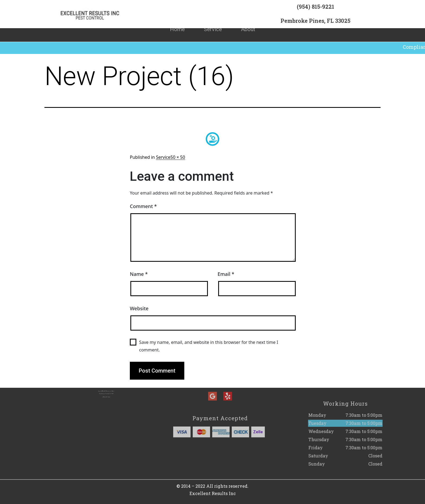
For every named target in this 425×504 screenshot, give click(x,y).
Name (139, 274)
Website (139, 308)
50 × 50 (178, 157)
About (248, 23)
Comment (143, 206)
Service (213, 23)
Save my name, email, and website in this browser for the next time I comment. (209, 346)
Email (226, 274)
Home (177, 23)
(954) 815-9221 (315, 9)
